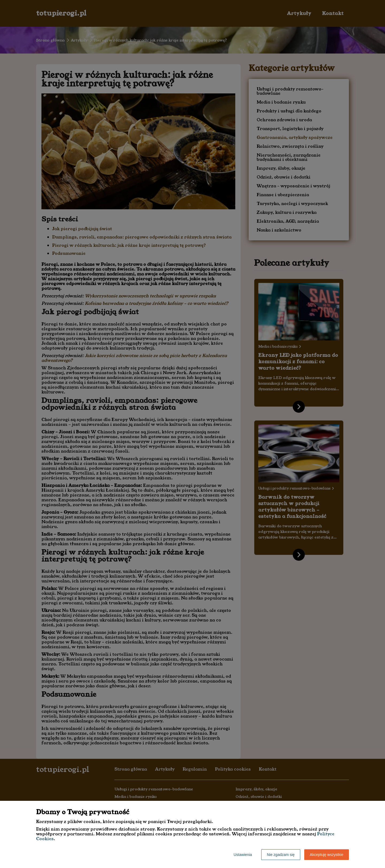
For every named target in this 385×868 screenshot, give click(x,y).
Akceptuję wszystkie (327, 855)
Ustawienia (243, 855)
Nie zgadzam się (281, 855)
